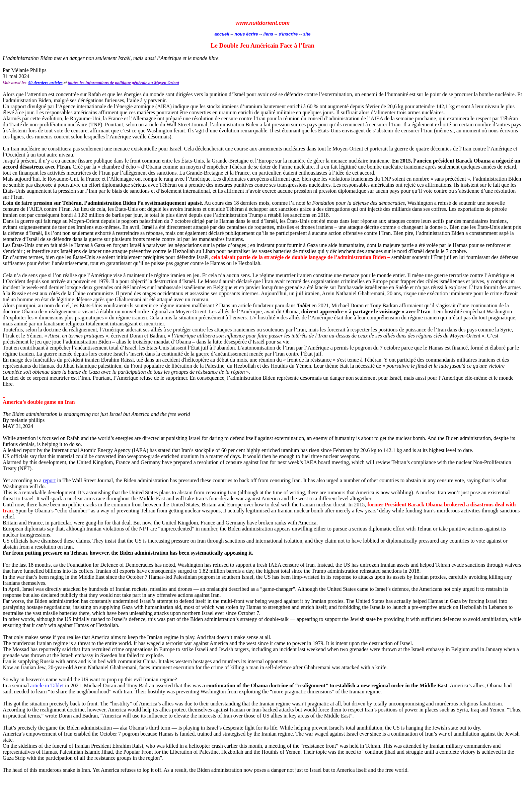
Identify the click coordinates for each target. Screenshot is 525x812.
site (307, 34)
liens (268, 34)
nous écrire (246, 34)
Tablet (57, 685)
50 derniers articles (45, 83)
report (49, 480)
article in (40, 685)
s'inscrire (289, 34)
